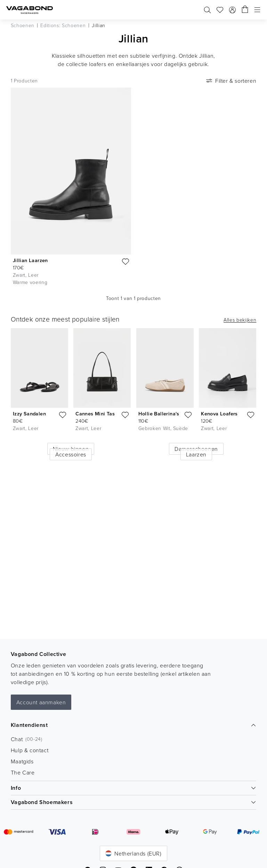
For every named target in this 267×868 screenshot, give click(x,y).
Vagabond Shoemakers (134, 802)
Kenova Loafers (219, 413)
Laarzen (196, 454)
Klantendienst (134, 725)
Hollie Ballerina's (159, 413)
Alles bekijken (240, 320)
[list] (133, 388)
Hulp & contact (30, 750)
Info (134, 788)
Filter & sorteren (230, 81)
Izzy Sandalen (29, 413)
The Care (23, 772)
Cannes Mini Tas (95, 413)
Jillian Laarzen (30, 260)
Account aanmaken (41, 702)
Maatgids (22, 761)
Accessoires (71, 454)
